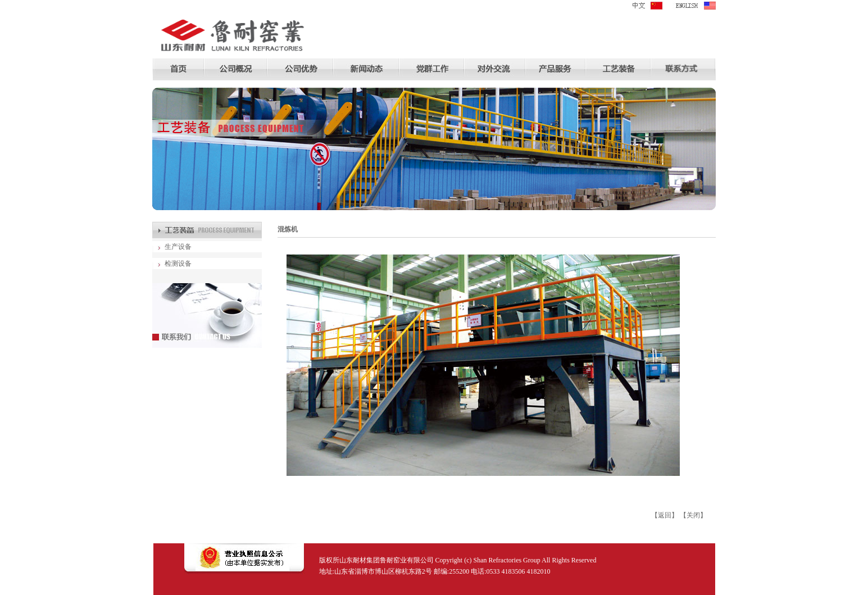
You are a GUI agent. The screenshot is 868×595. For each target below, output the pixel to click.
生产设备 (178, 247)
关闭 (693, 515)
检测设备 (178, 264)
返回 (665, 515)
